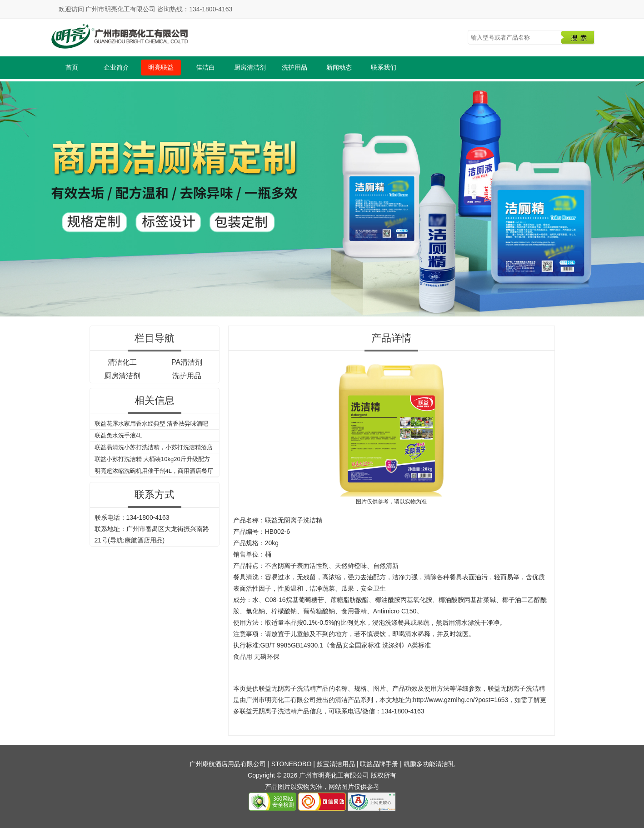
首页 (72, 67)
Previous (9, 197)
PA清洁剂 (187, 362)
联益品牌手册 (379, 764)
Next (635, 197)
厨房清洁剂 (250, 67)
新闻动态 (339, 67)
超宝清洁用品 (336, 764)
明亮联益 (161, 67)
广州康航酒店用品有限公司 (228, 764)
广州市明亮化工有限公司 (281, 700)
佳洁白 (205, 67)
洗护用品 (295, 67)
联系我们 (384, 67)
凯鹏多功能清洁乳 (429, 764)
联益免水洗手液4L (118, 435)
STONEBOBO (291, 764)
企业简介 (116, 67)
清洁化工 (122, 362)
